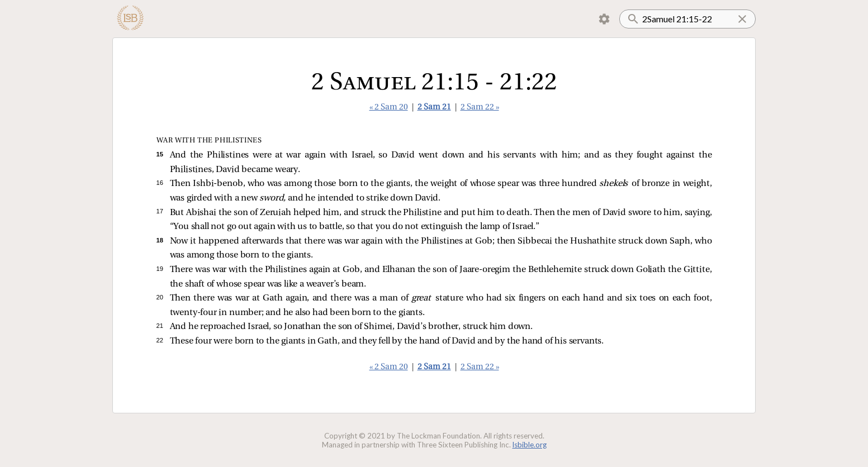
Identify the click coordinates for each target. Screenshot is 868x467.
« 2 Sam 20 (389, 108)
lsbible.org (530, 445)
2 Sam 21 (434, 108)
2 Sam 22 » (480, 108)
